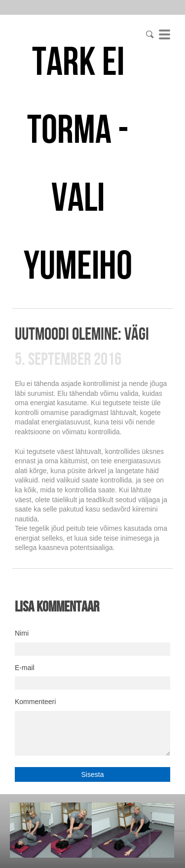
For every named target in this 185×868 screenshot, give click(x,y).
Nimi (22, 633)
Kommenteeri (35, 702)
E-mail (25, 668)
